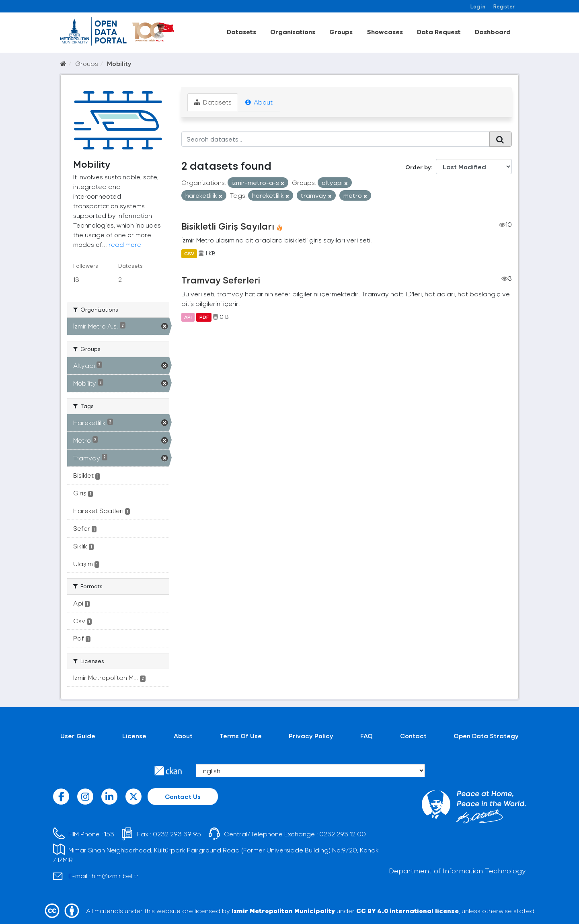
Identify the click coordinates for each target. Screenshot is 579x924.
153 (109, 834)
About (259, 102)
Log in (478, 6)
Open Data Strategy (486, 736)
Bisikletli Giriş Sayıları (228, 226)
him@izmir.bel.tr (115, 876)
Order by (418, 167)
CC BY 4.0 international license (408, 911)
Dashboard (493, 32)
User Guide (78, 736)
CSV (189, 253)
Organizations (293, 32)
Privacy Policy (311, 736)
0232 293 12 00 (343, 834)
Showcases (385, 32)
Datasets (241, 32)
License (134, 736)
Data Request (439, 32)
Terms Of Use (241, 736)
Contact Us (183, 796)
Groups (341, 32)
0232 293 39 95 (177, 834)
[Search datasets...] (336, 139)
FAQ (366, 736)
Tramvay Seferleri (221, 280)
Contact (413, 736)
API (188, 317)
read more (125, 244)
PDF (204, 317)
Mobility (119, 63)
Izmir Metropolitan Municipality (283, 911)
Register (504, 6)
